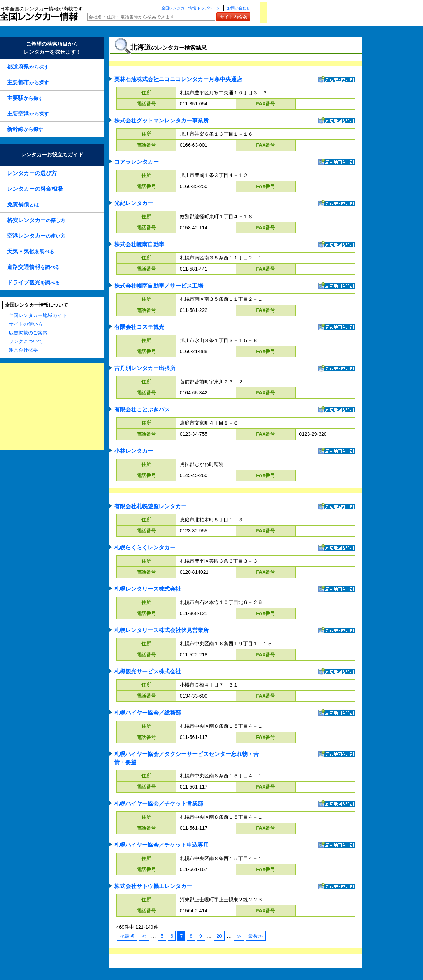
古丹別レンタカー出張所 (145, 368)
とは (23, 204)
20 (219, 936)
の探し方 (36, 220)
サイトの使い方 (26, 324)
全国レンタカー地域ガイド (38, 315)
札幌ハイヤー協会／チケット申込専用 (161, 845)
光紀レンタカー (134, 203)
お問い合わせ (239, 8)
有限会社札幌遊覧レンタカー (150, 506)
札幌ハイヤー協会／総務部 (148, 713)
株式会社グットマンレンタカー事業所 (161, 121)
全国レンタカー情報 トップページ (191, 8)
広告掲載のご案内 (28, 333)
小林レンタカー (134, 451)
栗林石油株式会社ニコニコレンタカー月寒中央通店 (178, 79)
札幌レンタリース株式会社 (148, 589)
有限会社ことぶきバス (142, 410)
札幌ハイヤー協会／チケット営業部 (159, 804)
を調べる (31, 251)
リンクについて (26, 341)
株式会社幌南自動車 (139, 244)
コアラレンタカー (136, 162)
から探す (28, 67)
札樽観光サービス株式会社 (148, 671)
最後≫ (256, 936)
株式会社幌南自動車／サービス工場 (159, 286)
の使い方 (36, 236)
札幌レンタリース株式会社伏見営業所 (161, 630)
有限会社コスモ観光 (139, 327)
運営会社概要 (23, 350)
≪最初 (127, 936)
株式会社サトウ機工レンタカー (153, 886)
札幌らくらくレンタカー (145, 548)
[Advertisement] (52, 407)
